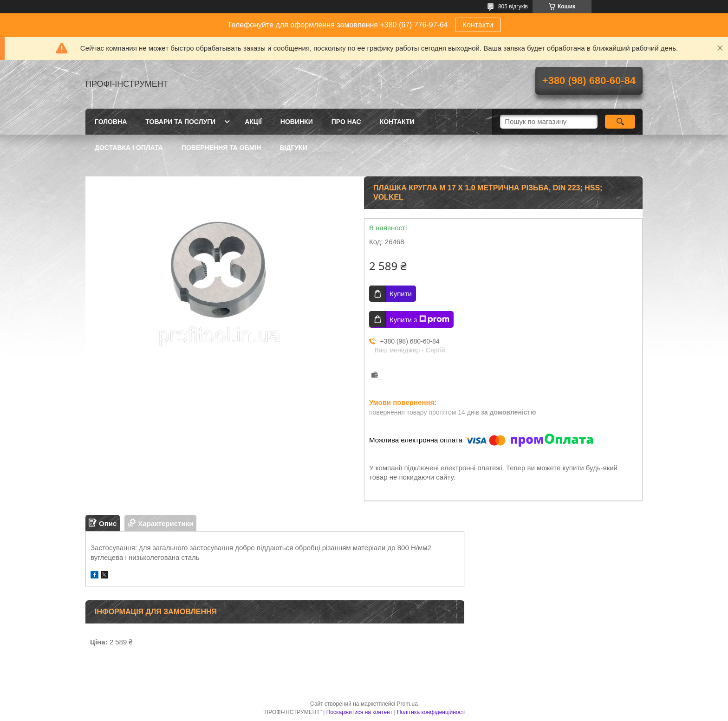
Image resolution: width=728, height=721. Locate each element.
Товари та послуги (180, 122)
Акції (253, 122)
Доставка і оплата (129, 148)
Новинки (297, 122)
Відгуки (293, 148)
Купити (401, 294)
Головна (111, 122)
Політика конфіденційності (431, 712)
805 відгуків (513, 6)
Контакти (478, 25)
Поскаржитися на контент (359, 712)
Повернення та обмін (221, 148)
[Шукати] (620, 122)
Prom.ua (407, 704)
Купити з (419, 319)
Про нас (346, 122)
